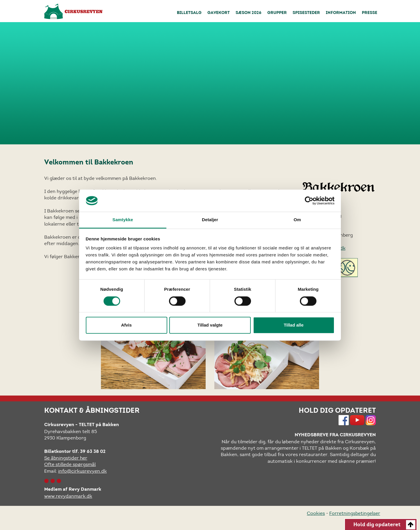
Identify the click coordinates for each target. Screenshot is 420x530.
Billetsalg (189, 13)
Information (341, 13)
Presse (370, 13)
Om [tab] (297, 220)
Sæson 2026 (249, 13)
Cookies (316, 513)
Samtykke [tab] (123, 220)
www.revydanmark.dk (68, 496)
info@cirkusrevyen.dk (82, 471)
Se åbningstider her (66, 458)
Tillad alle (293, 325)
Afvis (126, 325)
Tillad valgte (210, 325)
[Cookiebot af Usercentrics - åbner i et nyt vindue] (309, 201)
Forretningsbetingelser (355, 513)
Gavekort (219, 13)
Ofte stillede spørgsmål (70, 464)
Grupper (277, 13)
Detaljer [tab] (210, 220)
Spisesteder (306, 13)
